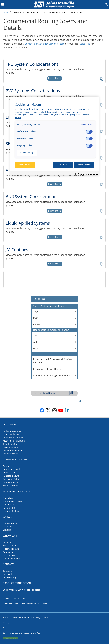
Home (6, 12)
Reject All (63, 165)
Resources (56, 299)
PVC (35, 318)
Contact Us (8, 571)
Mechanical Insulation (14, 441)
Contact (8, 564)
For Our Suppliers (12, 559)
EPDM (37, 325)
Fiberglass (8, 498)
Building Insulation (12, 431)
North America (10, 523)
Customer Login (11, 577)
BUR (36, 348)
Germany (7, 527)
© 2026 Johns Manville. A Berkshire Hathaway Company (26, 617)
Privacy (6, 623)
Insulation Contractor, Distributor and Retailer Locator (25, 604)
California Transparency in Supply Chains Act (21, 633)
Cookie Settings (11, 638)
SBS (35, 335)
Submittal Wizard (11, 482)
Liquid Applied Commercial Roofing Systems (53, 361)
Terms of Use (8, 628)
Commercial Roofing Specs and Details (65, 12)
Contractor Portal (11, 469)
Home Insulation (11, 447)
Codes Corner (10, 473)
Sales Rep (85, 44)
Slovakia (7, 530)
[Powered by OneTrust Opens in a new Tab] (86, 174)
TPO (35, 312)
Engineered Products (17, 491)
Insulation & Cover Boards (48, 369)
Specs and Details (12, 479)
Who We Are (10, 536)
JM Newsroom (10, 555)
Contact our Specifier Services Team (45, 44)
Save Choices (25, 165)
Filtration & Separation (14, 501)
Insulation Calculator (13, 450)
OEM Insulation (11, 444)
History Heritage (11, 549)
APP (35, 342)
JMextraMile (9, 508)
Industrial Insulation (13, 437)
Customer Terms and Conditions (16, 609)
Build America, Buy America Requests (21, 590)
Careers (8, 517)
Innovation (8, 542)
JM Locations (9, 574)
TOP (80, 401)
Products (7, 466)
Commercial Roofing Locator (15, 598)
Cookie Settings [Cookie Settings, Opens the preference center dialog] (27, 153)
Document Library (12, 511)
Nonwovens (9, 504)
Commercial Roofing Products (28, 12)
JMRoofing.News (11, 476)
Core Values (9, 552)
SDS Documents (11, 454)
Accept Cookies (84, 165)
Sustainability (10, 546)
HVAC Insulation (11, 434)
